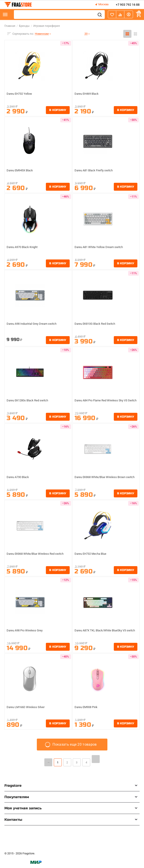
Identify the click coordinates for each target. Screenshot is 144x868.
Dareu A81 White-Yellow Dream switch (100, 247)
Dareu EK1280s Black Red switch (29, 400)
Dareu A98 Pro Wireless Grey (26, 631)
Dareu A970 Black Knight (24, 247)
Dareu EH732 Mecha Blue (92, 554)
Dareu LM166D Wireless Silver (27, 707)
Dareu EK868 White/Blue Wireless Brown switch (102, 479)
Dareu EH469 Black (88, 94)
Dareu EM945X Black (21, 170)
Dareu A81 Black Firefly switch (95, 170)
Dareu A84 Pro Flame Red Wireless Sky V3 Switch (103, 402)
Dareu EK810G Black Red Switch (97, 324)
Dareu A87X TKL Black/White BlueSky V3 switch (102, 632)
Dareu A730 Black (19, 477)
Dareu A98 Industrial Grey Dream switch (34, 324)
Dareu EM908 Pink (87, 707)
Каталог (5, 14)
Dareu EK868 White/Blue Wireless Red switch (37, 554)
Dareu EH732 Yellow (20, 94)
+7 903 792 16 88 (128, 5)
